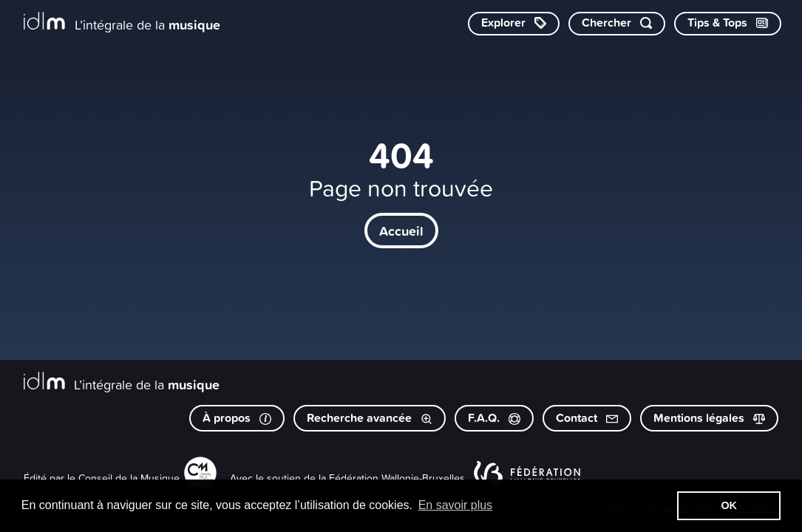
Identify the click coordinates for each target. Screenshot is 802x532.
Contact (587, 418)
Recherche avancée (370, 418)
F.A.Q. (494, 418)
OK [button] (729, 505)
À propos (237, 418)
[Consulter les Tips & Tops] (728, 24)
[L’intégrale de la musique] (122, 23)
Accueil (401, 231)
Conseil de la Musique (129, 478)
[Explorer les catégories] (514, 24)
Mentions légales (709, 418)
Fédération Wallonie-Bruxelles (397, 478)
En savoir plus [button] (456, 505)
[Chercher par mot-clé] (617, 24)
